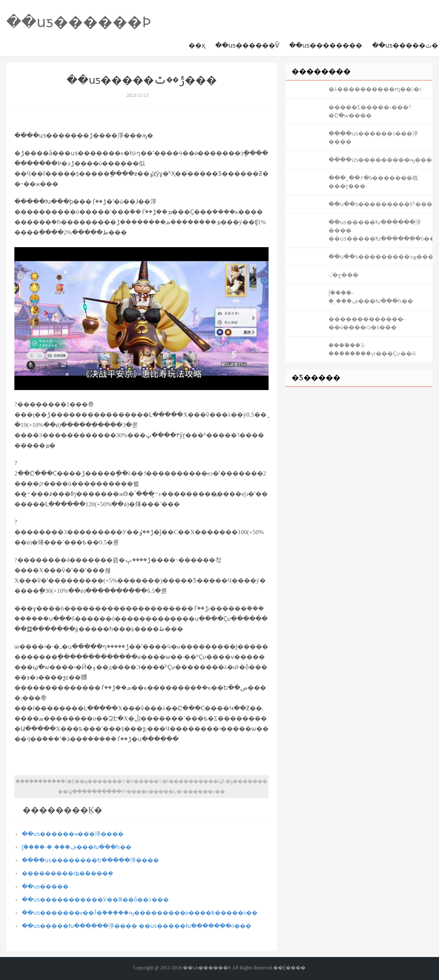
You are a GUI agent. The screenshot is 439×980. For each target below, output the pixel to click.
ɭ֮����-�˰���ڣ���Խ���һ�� (77, 847)
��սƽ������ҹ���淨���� (73, 834)
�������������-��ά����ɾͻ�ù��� (367, 323)
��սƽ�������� (326, 45)
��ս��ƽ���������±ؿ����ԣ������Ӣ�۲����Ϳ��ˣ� (380, 257)
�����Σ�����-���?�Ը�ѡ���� (370, 111)
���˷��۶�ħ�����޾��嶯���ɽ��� (373, 182)
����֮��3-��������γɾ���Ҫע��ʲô (372, 350)
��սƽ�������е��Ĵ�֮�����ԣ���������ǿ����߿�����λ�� (140, 913)
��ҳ (197, 45)
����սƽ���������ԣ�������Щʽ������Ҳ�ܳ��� (380, 160)
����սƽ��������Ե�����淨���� (90, 860)
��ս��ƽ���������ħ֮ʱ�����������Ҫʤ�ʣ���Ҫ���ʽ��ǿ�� (380, 204)
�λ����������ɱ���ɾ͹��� (375, 89)
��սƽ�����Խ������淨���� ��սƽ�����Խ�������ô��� (137, 926)
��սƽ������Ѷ (247, 45)
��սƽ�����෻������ (45, 887)
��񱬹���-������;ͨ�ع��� (344, 275)
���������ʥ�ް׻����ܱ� (68, 873)
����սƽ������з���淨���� (373, 138)
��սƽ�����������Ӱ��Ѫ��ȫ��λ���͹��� (95, 900)
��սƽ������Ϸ (79, 22)
